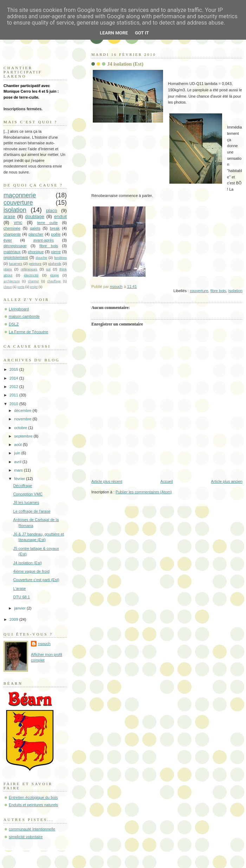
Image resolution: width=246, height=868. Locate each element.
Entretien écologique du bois (33, 797)
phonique (36, 252)
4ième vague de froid (31, 571)
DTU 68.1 (22, 597)
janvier (20, 608)
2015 (14, 369)
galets (35, 228)
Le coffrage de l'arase (32, 511)
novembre (23, 419)
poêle (56, 234)
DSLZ (14, 324)
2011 (14, 395)
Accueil (167, 481)
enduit (60, 216)
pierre (56, 252)
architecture (12, 281)
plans (8, 269)
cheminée (12, 228)
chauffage (54, 281)
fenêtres (60, 258)
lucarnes (16, 264)
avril (18, 462)
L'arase (20, 588)
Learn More (114, 33)
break (55, 228)
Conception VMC (28, 494)
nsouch (44, 644)
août (18, 445)
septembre (24, 436)
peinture (35, 264)
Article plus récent (107, 481)
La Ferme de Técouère (28, 332)
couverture (199, 291)
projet (34, 287)
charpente (12, 234)
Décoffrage (23, 486)
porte (21, 287)
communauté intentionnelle (32, 829)
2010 (14, 404)
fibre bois (218, 291)
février (20, 479)
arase (9, 216)
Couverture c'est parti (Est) (36, 580)
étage (55, 275)
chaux (8, 287)
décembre (23, 410)
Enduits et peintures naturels (33, 805)
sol (48, 269)
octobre (21, 428)
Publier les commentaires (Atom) (144, 492)
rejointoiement (16, 257)
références (29, 269)
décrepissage (15, 246)
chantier (34, 281)
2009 (14, 619)
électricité (31, 275)
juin (18, 453)
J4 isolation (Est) (28, 563)
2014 (14, 378)
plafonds (55, 264)
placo (52, 211)
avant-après (44, 240)
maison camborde (24, 316)
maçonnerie (20, 195)
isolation (235, 291)
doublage (35, 216)
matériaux (12, 252)
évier (8, 240)
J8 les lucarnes (26, 502)
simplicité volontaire (26, 837)
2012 (14, 387)
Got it (142, 33)
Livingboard (19, 309)
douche (41, 258)
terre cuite (47, 223)
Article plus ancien (227, 481)
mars (19, 470)
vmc (18, 222)
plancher (36, 234)
